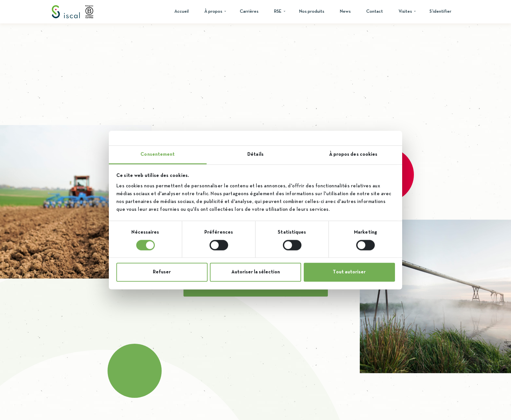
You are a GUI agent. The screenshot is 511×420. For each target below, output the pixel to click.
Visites (405, 12)
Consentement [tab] (158, 154)
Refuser (162, 272)
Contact (375, 12)
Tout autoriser (349, 272)
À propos (213, 12)
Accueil (182, 12)
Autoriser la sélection (256, 272)
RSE (278, 12)
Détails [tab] (255, 154)
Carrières (249, 12)
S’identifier (440, 12)
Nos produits (312, 12)
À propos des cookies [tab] (353, 154)
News (345, 12)
